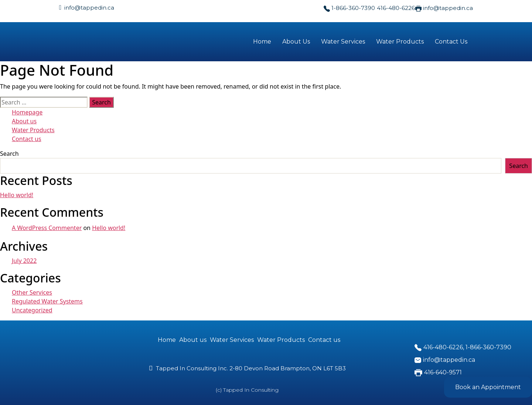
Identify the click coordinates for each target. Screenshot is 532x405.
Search (9, 154)
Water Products (400, 42)
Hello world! (17, 195)
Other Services (32, 292)
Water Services (343, 42)
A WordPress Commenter (47, 228)
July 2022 (24, 261)
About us (24, 121)
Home (262, 42)
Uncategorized (32, 310)
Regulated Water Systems (47, 301)
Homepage (27, 112)
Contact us (27, 139)
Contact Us (451, 42)
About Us (296, 42)
